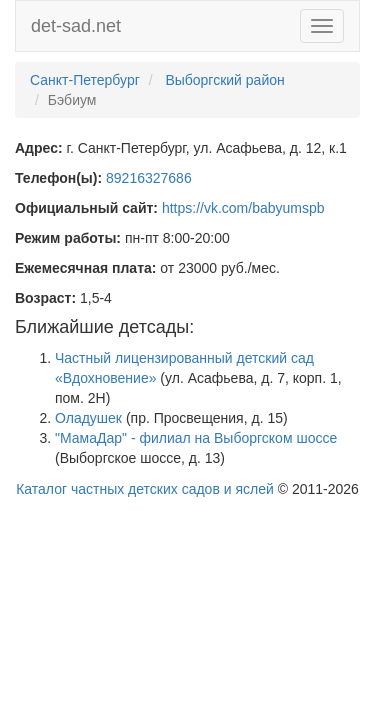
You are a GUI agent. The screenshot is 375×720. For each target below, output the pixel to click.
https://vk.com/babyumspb (243, 208)
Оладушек (88, 418)
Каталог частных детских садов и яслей (145, 489)
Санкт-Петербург (85, 80)
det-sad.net (76, 26)
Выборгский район (224, 80)
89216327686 (149, 178)
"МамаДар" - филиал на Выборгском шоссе (196, 438)
